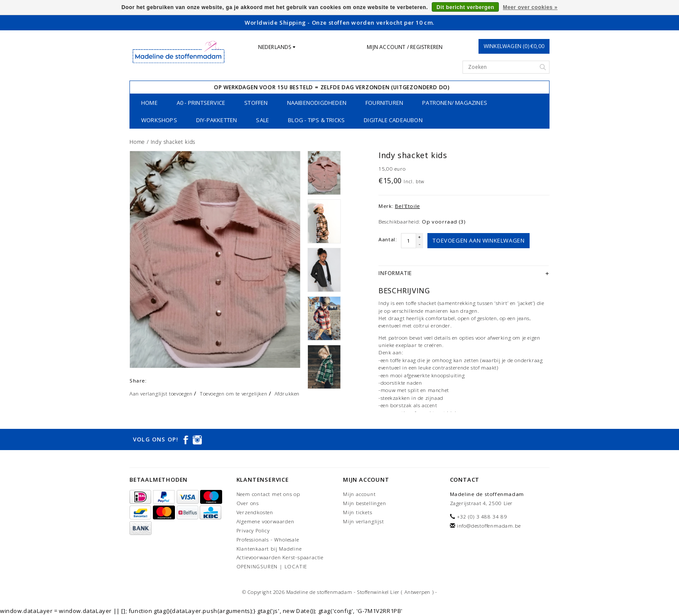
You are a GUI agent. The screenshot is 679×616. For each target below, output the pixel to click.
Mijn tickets (358, 512)
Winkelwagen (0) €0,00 (514, 46)
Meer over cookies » (530, 7)
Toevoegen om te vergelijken (233, 394)
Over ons (248, 503)
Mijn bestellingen (365, 503)
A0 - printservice (201, 103)
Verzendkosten (255, 512)
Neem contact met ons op (268, 494)
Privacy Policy (253, 530)
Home (149, 103)
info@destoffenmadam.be (489, 526)
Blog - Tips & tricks (316, 120)
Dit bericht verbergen (465, 7)
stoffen (256, 103)
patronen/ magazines (455, 103)
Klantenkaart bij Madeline (269, 549)
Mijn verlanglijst (364, 521)
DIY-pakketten (217, 120)
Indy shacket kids (173, 142)
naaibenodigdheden (317, 103)
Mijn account (359, 494)
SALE (262, 120)
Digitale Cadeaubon (393, 120)
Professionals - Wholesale (268, 540)
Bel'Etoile (407, 206)
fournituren (384, 103)
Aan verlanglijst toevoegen (161, 394)
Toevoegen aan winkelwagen (479, 240)
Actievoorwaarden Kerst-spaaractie (280, 557)
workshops (159, 120)
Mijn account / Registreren (405, 47)
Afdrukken (287, 394)
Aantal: (388, 239)
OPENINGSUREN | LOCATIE (272, 566)
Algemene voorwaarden (265, 521)
